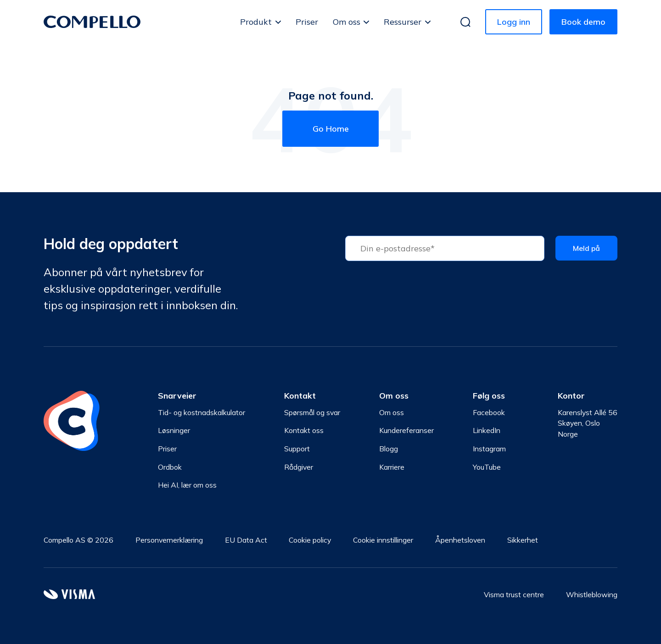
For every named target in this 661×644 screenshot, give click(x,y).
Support (297, 449)
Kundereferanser (406, 430)
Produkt (256, 22)
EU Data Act (246, 540)
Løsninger (174, 430)
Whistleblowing (592, 594)
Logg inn (514, 22)
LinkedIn (487, 430)
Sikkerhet (523, 540)
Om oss (347, 22)
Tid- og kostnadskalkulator (202, 412)
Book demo (583, 22)
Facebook (489, 412)
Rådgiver (299, 467)
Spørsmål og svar (312, 412)
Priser (307, 22)
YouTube (487, 467)
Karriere (392, 467)
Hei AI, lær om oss (187, 485)
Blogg (389, 449)
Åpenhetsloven (460, 540)
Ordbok (170, 467)
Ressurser (403, 22)
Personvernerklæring (169, 540)
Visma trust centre (514, 594)
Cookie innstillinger (383, 540)
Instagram (489, 449)
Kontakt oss (304, 430)
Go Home (331, 129)
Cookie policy (310, 540)
